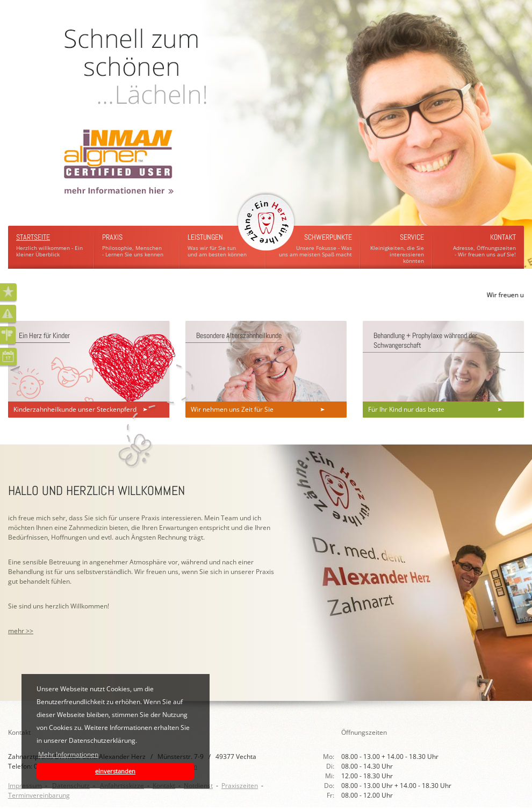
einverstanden (115, 771)
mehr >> (21, 631)
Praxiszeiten (240, 786)
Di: (331, 766)
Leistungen (205, 237)
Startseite (33, 237)
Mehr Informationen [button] (68, 754)
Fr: (331, 795)
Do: (330, 786)
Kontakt (503, 237)
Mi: (330, 776)
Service (412, 237)
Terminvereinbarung (39, 795)
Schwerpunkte (328, 237)
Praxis (112, 237)
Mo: (329, 757)
